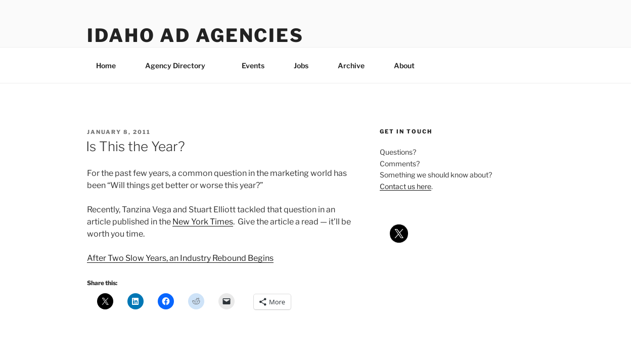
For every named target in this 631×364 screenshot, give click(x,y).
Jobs (301, 65)
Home (106, 65)
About (409, 65)
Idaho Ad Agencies (195, 35)
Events (253, 65)
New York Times (203, 222)
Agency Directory (180, 65)
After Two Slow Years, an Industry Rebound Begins (180, 258)
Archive (351, 65)
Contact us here (405, 186)
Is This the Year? (136, 146)
